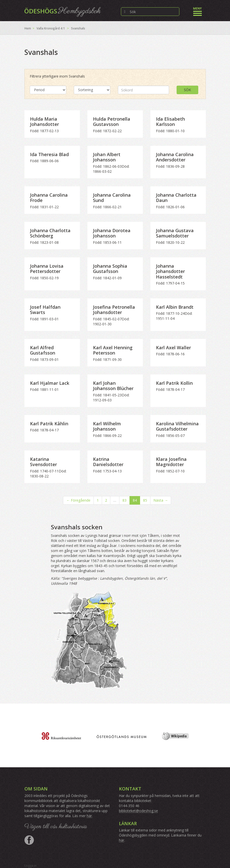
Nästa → (161, 500)
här (89, 816)
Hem (28, 28)
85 (145, 500)
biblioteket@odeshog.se (138, 811)
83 (124, 500)
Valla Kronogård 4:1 (51, 28)
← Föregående (78, 500)
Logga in (30, 866)
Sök (187, 90)
